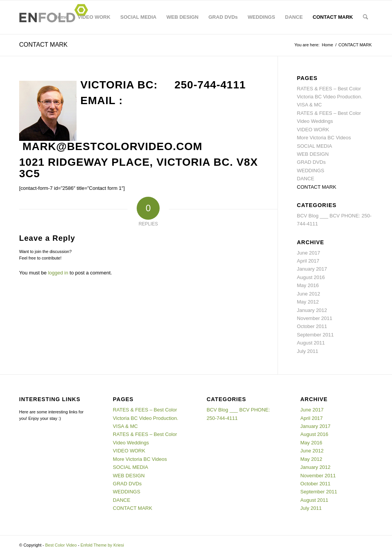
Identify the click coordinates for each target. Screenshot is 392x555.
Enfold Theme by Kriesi (102, 545)
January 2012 (312, 310)
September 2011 (315, 335)
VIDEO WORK (94, 17)
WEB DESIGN (183, 17)
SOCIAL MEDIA (138, 17)
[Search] (365, 17)
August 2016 (311, 277)
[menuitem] (365, 17)
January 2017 (312, 269)
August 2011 (311, 343)
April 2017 (308, 261)
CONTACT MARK (333, 17)
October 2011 (312, 326)
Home (61, 17)
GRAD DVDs (223, 17)
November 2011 (315, 318)
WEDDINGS (261, 17)
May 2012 (308, 302)
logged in (58, 273)
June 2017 (309, 253)
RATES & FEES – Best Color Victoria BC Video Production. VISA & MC (330, 97)
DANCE (294, 17)
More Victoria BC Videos (324, 138)
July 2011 (308, 351)
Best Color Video (61, 545)
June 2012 (309, 294)
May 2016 (308, 285)
